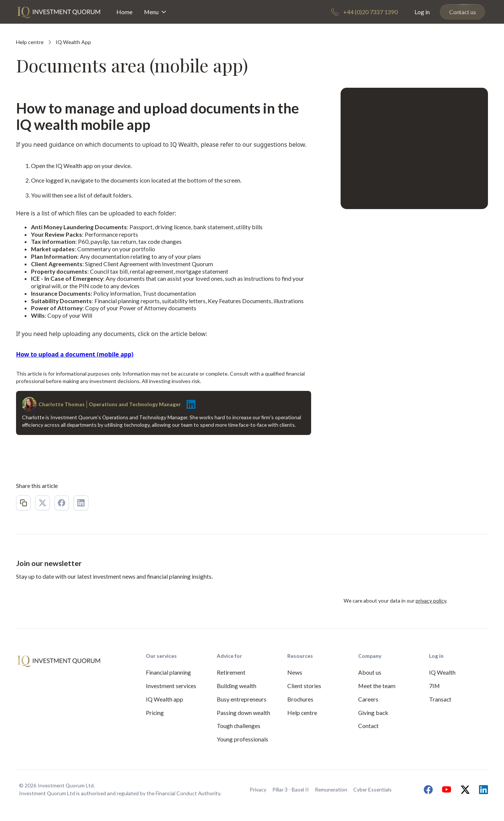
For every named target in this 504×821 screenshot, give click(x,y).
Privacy (258, 789)
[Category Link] (73, 42)
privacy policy (431, 601)
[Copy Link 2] (24, 503)
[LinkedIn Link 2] (81, 503)
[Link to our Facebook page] (426, 790)
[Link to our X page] (463, 790)
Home (124, 12)
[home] (59, 12)
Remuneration (331, 789)
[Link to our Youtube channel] (445, 790)
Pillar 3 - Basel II (291, 789)
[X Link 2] (43, 503)
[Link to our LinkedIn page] (482, 790)
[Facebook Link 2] (62, 503)
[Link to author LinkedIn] (189, 404)
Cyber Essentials (372, 789)
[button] (156, 12)
